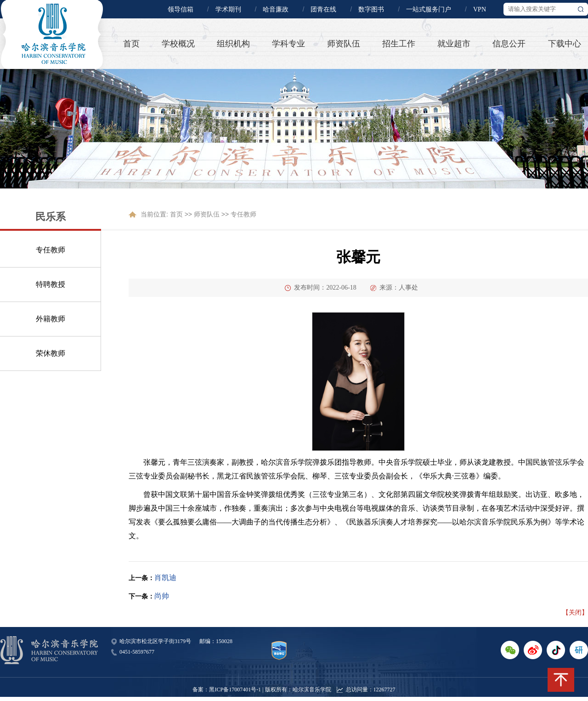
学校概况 (178, 44)
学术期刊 (228, 9)
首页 (131, 44)
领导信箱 (181, 9)
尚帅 (162, 596)
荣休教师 (51, 353)
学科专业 (288, 44)
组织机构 (233, 44)
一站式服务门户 (429, 9)
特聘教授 (51, 284)
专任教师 (51, 250)
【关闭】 (575, 612)
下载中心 (565, 44)
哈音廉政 (276, 9)
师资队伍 (344, 44)
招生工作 (399, 44)
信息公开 (509, 44)
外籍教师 (51, 319)
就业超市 (454, 44)
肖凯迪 (165, 578)
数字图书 (371, 9)
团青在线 (323, 9)
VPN (480, 9)
